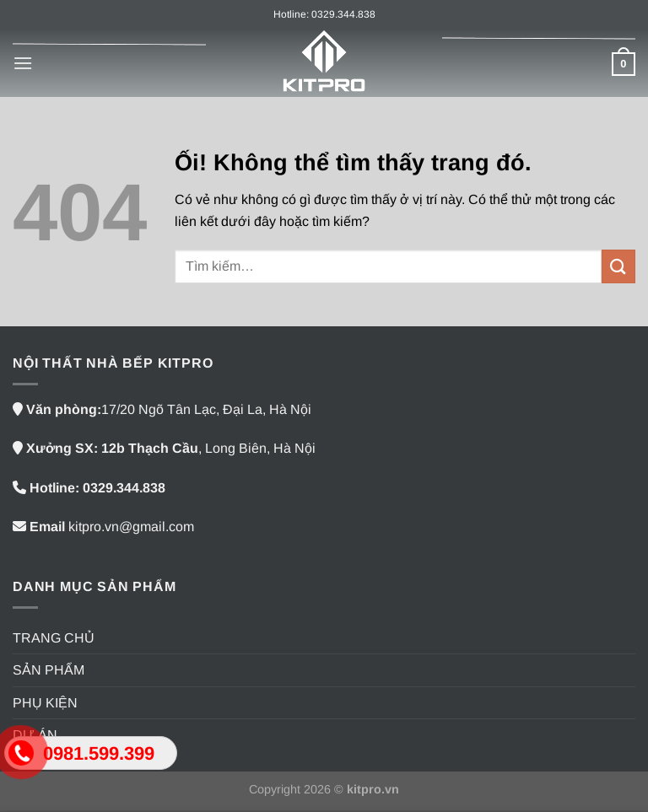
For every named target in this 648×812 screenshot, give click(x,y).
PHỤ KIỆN (45, 703)
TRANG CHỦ (54, 638)
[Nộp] (618, 266)
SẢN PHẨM (49, 670)
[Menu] (23, 63)
